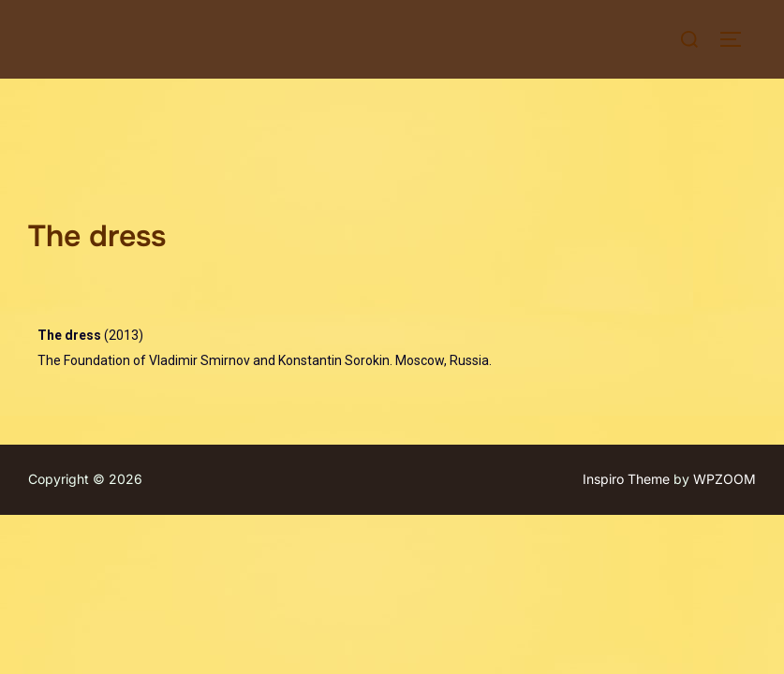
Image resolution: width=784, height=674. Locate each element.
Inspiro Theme (626, 401)
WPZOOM (725, 401)
